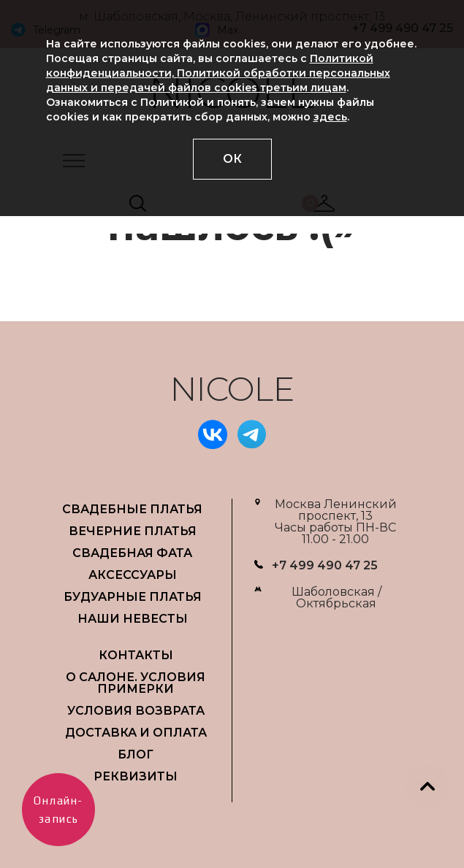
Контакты (136, 655)
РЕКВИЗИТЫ (136, 776)
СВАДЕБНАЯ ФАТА (132, 553)
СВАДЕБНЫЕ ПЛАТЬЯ (132, 509)
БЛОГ (136, 754)
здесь (330, 117)
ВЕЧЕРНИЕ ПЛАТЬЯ (133, 531)
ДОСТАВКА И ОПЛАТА (136, 733)
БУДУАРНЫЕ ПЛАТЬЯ (133, 597)
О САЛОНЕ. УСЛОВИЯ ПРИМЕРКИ (136, 683)
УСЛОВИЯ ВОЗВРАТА (136, 711)
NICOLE (232, 389)
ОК (232, 159)
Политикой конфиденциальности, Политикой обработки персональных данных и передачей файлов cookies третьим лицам (218, 73)
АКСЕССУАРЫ (133, 575)
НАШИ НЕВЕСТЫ (133, 619)
